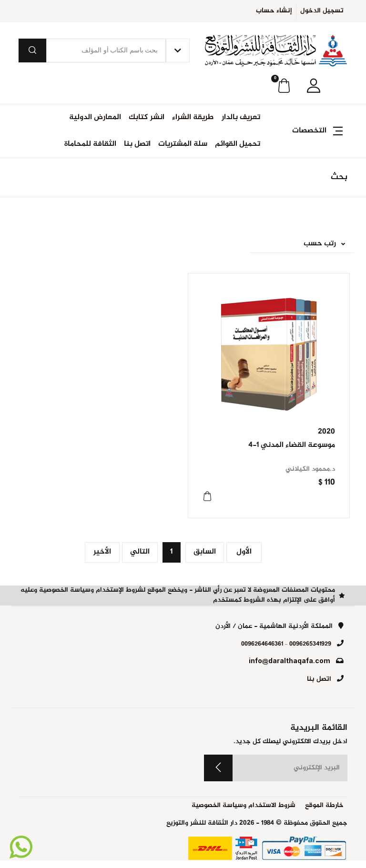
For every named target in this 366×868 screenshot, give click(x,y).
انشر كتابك (147, 117)
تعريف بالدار (241, 117)
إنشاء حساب (274, 11)
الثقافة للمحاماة (90, 144)
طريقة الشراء (193, 117)
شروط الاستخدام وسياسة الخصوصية (244, 806)
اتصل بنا (137, 144)
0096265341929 (310, 644)
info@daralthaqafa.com (290, 662)
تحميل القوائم (238, 144)
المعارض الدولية (95, 117)
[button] (314, 86)
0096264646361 (262, 644)
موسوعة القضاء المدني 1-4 (292, 445)
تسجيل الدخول (322, 11)
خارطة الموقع (324, 806)
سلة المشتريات (183, 144)
